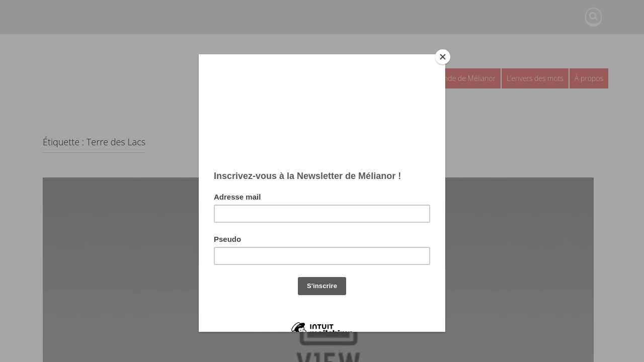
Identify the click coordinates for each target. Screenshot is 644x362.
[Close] (443, 57)
